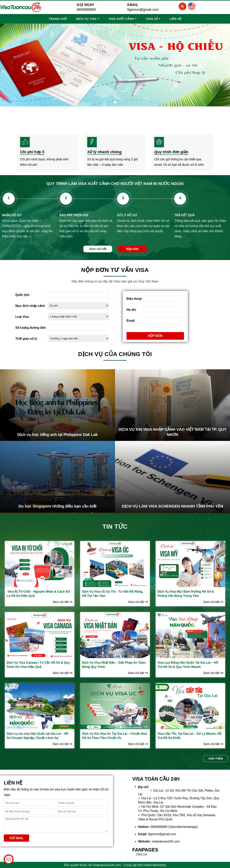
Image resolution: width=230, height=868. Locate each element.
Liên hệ (175, 19)
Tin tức (115, 527)
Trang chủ (58, 19)
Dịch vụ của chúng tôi (115, 354)
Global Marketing (154, 865)
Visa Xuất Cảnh (121, 19)
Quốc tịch (22, 295)
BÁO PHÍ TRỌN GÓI (74, 215)
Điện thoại (134, 299)
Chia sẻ (152, 19)
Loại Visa (22, 317)
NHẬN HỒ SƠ (12, 215)
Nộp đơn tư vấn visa (115, 270)
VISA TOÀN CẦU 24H (156, 779)
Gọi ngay (85, 5)
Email (133, 5)
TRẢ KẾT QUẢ (184, 215)
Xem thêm (216, 759)
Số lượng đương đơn (31, 328)
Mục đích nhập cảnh (30, 306)
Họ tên (131, 310)
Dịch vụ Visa (86, 19)
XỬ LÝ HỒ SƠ (127, 215)
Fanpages (145, 850)
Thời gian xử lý (26, 339)
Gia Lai (142, 854)
